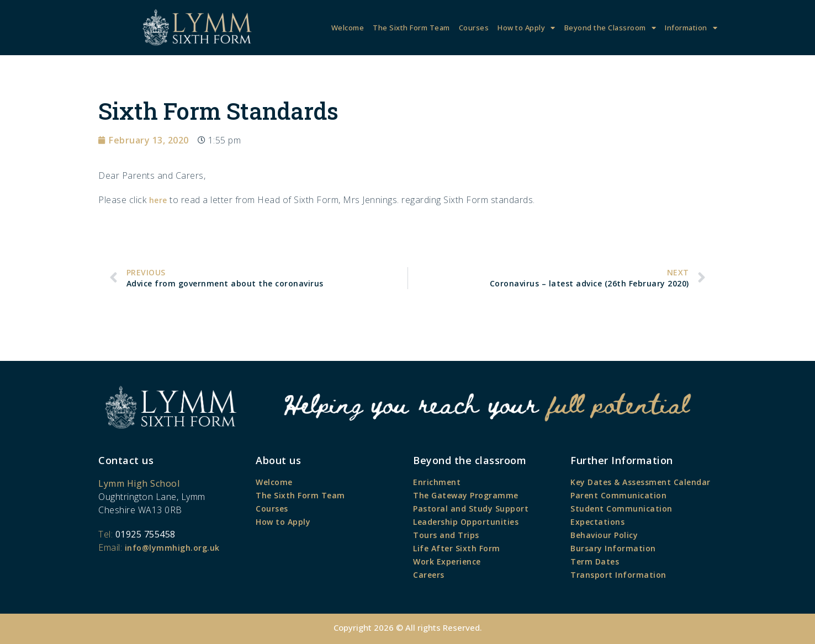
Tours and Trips (446, 535)
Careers (429, 575)
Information (691, 28)
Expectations (597, 522)
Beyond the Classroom (610, 28)
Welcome (348, 28)
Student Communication (621, 509)
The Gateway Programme (466, 495)
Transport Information (618, 575)
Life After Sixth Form (457, 548)
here (158, 200)
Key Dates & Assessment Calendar (641, 482)
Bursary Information (613, 548)
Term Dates (595, 561)
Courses (474, 28)
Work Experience (447, 561)
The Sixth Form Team (411, 28)
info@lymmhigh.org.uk (172, 548)
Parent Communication (618, 495)
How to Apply (526, 28)
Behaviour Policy (604, 535)
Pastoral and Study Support (471, 509)
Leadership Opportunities (466, 522)
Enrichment (437, 482)
